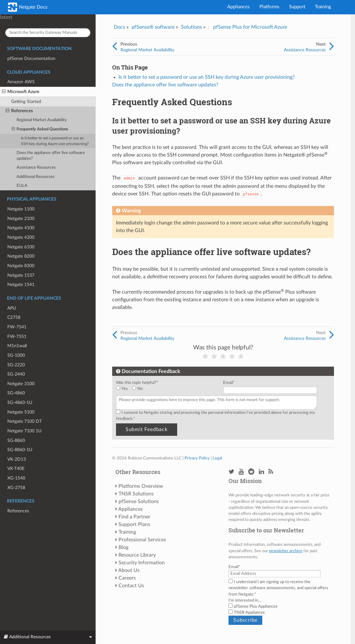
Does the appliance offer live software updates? (51, 156)
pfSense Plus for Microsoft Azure (250, 27)
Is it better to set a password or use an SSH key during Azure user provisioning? (55, 141)
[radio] (124, 389)
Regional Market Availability (42, 120)
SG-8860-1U (20, 450)
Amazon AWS (21, 82)
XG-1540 (16, 478)
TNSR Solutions (136, 494)
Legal (217, 458)
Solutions (192, 27)
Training (323, 7)
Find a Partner (134, 517)
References (19, 111)
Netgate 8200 (21, 256)
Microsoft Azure (21, 92)
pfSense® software (153, 27)
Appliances (239, 7)
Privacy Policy (197, 458)
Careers (127, 578)
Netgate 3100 (21, 384)
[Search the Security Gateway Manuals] (48, 33)
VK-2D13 (17, 459)
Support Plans (134, 524)
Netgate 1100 (21, 209)
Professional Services (142, 540)
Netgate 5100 (21, 412)
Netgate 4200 (21, 237)
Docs (120, 27)
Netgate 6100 (21, 247)
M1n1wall (17, 346)
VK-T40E (16, 468)
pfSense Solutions (139, 501)
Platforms (269, 7)
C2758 (14, 317)
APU (12, 308)
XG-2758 (16, 488)
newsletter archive (286, 551)
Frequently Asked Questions (40, 129)
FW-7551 (17, 337)
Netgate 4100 (21, 228)
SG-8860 (16, 440)
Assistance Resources (36, 168)
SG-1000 (16, 355)
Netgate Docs (28, 7)
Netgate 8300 (21, 266)
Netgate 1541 (21, 285)
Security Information (142, 563)
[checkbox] (168, 389)
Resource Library (137, 555)
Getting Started (26, 102)
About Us (129, 570)
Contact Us (131, 586)
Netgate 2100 (21, 219)
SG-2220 (16, 365)
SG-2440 (16, 374)
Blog (123, 547)
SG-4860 (16, 393)
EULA (22, 186)
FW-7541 (17, 327)
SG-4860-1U (20, 402)
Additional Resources (36, 177)
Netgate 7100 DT (25, 421)
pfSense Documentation (31, 59)
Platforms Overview (141, 486)
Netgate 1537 (21, 275)
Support (297, 7)
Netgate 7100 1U (24, 431)
